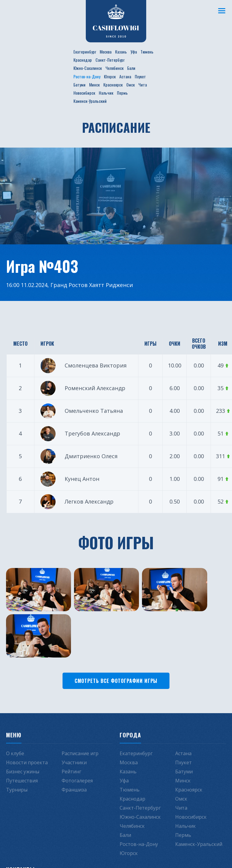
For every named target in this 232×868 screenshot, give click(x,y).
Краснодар (83, 60)
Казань (121, 52)
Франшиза (74, 735)
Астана (125, 76)
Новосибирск (84, 93)
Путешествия (22, 726)
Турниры (17, 735)
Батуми (79, 85)
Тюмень (147, 52)
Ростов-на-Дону (87, 76)
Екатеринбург (85, 52)
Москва (106, 52)
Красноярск (113, 85)
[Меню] (221, 11)
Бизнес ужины (23, 717)
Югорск (110, 76)
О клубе (15, 699)
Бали (131, 68)
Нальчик (106, 93)
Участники (74, 708)
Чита (143, 85)
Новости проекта (27, 708)
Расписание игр (80, 699)
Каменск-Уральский (90, 101)
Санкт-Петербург (110, 60)
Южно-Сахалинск (88, 68)
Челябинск (114, 68)
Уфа (134, 52)
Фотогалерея (77, 726)
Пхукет (140, 76)
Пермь (122, 93)
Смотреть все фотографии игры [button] (116, 626)
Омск (130, 85)
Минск (94, 85)
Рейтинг (71, 717)
